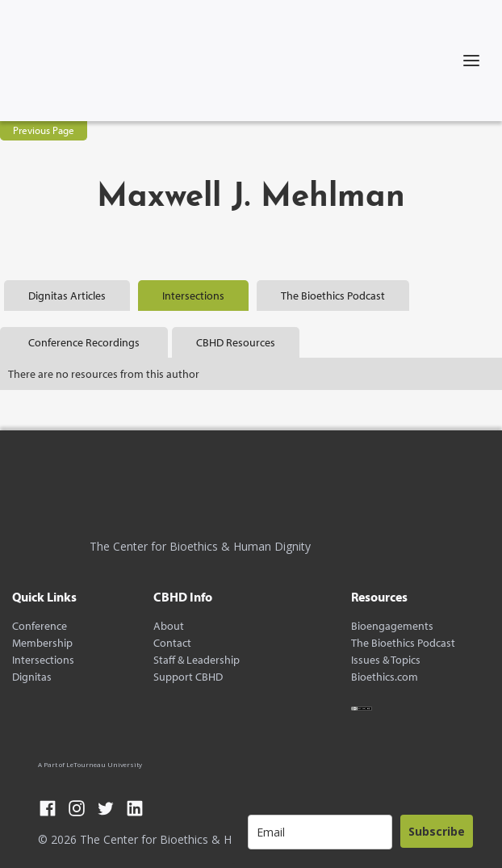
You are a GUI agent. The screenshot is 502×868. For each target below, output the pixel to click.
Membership (42, 643)
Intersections (43, 660)
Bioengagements (392, 626)
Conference (40, 626)
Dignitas (32, 677)
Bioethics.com (385, 677)
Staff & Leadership (197, 660)
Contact (172, 643)
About (169, 626)
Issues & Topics (386, 660)
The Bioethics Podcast (403, 643)
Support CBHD (188, 677)
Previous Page (44, 130)
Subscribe (437, 831)
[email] (320, 832)
